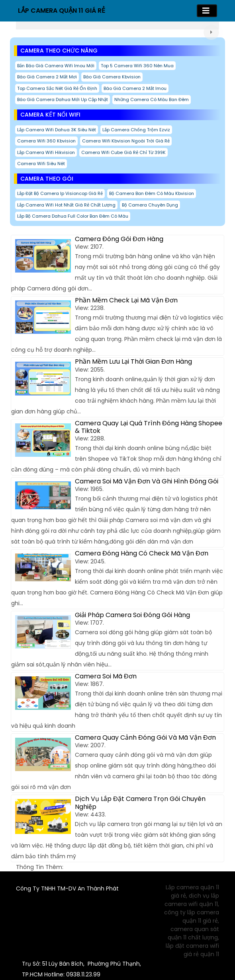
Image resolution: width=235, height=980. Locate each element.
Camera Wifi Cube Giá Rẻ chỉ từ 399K (123, 152)
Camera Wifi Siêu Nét (41, 164)
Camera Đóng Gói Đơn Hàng (119, 239)
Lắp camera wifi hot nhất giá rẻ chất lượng (66, 205)
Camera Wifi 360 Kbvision (46, 141)
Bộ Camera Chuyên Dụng (150, 205)
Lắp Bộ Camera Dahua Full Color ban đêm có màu (73, 216)
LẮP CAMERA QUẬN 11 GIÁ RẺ (62, 11)
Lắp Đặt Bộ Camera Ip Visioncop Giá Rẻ (60, 193)
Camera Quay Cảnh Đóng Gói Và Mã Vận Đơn (145, 737)
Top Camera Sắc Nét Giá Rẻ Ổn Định (57, 88)
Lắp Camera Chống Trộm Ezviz (136, 130)
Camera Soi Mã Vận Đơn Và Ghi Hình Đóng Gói (147, 481)
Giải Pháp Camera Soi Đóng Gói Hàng (132, 615)
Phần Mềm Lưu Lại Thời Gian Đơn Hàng (133, 361)
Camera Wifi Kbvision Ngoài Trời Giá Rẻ (126, 141)
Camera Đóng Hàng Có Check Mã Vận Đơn (142, 553)
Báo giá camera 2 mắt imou (135, 88)
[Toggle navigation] (207, 11)
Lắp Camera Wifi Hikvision (46, 152)
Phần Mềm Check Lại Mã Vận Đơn (126, 300)
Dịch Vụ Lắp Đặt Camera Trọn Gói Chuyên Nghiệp (140, 803)
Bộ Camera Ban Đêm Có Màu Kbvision (152, 193)
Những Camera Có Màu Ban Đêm (152, 99)
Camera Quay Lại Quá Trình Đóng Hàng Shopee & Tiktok (149, 427)
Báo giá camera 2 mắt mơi (47, 77)
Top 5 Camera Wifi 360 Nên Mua (137, 66)
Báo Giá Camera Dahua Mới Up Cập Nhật (63, 99)
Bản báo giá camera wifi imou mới (56, 66)
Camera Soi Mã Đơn (106, 676)
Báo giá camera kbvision (112, 77)
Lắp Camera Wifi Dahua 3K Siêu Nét (57, 130)
